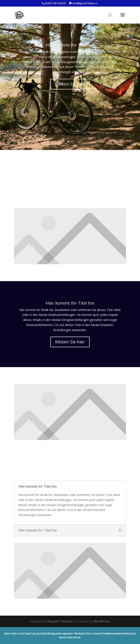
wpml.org (30, 634)
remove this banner (70, 637)
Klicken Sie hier (70, 87)
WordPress (102, 621)
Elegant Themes (60, 621)
